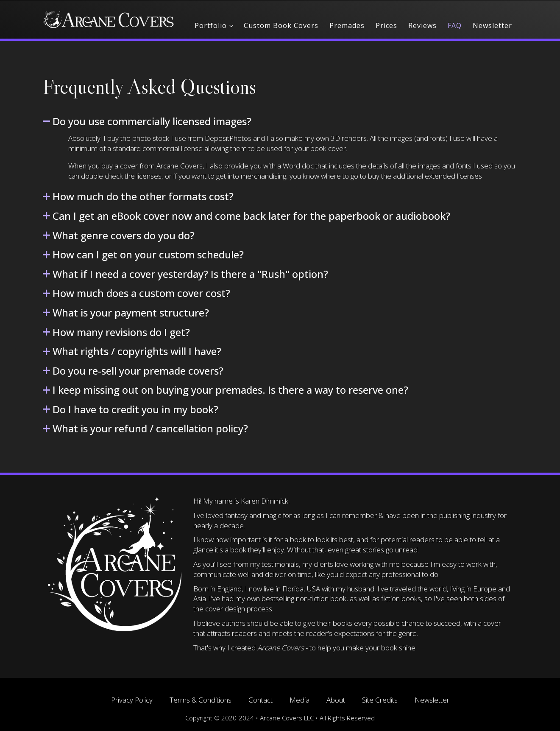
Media (300, 700)
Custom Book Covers (281, 25)
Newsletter (492, 25)
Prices (386, 25)
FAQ (455, 25)
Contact (260, 700)
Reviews (422, 25)
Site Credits (380, 700)
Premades (347, 25)
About (336, 700)
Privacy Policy (132, 700)
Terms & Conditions (201, 700)
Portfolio (211, 25)
